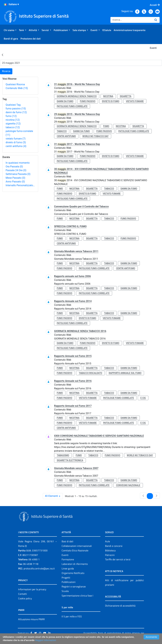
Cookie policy (25, 598)
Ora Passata (14, 167)
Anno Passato (15, 182)
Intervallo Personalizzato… (20, 185)
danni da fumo (16, 112)
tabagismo (63, 455)
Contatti (23, 594)
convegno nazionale (128, 485)
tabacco (13, 127)
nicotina (13, 120)
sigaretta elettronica (70, 460)
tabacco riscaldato (90, 373)
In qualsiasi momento (18, 163)
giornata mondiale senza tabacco (77, 96)
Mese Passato (15, 178)
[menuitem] (10, 30)
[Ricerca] (131, 20)
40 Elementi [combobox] (54, 496)
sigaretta (13, 124)
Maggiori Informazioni (46, 640)
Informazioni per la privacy (32, 589)
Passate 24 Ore (16, 170)
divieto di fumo (16, 142)
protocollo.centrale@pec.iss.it (39, 568)
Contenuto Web (17, 88)
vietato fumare (16, 139)
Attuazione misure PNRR (31, 619)
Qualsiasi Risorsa (15, 84)
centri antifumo (16, 146)
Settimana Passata (18, 174)
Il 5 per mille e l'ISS (72, 616)
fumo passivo (16, 109)
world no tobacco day (95, 136)
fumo (11, 116)
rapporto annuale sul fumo (125, 373)
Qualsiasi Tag (13, 105)
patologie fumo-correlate (72, 106)
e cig (143, 398)
